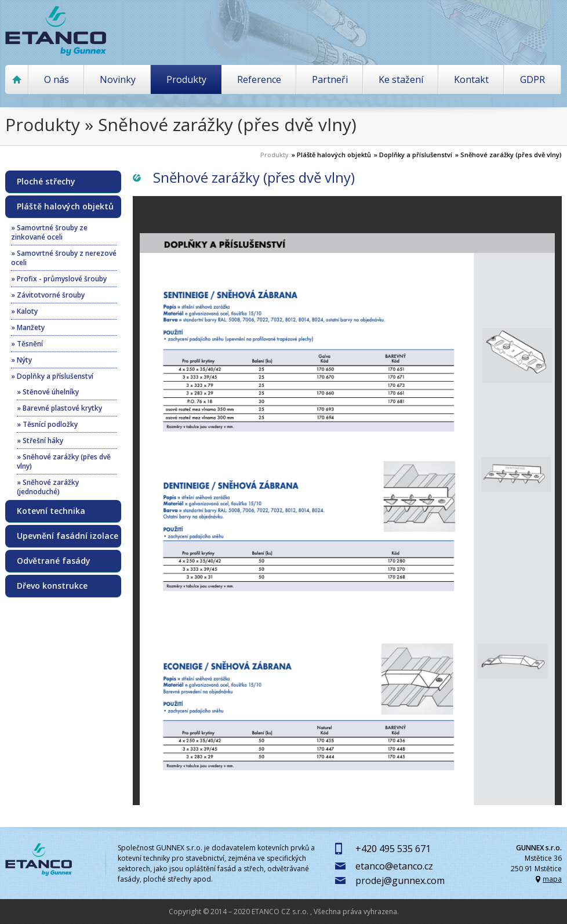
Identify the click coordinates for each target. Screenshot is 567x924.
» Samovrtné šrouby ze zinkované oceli (49, 232)
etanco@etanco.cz (394, 866)
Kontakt (471, 79)
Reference (259, 79)
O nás (57, 79)
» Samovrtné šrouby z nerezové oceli (64, 258)
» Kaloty (24, 311)
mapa (552, 879)
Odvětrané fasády (54, 561)
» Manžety (28, 327)
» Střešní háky (40, 441)
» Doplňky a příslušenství (413, 155)
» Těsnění (27, 344)
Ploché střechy (46, 182)
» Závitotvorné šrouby (48, 295)
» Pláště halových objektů (331, 155)
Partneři (330, 79)
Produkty (186, 79)
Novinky (118, 79)
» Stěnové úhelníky (48, 392)
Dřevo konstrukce (52, 586)
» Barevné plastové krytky (59, 408)
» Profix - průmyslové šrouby (59, 279)
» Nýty (21, 360)
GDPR (533, 79)
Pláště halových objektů (65, 206)
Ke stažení (401, 79)
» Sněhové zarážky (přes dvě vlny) (508, 155)
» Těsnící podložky (47, 424)
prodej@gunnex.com (400, 880)
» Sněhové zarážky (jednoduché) (48, 487)
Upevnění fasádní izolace (68, 536)
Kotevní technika (51, 511)
